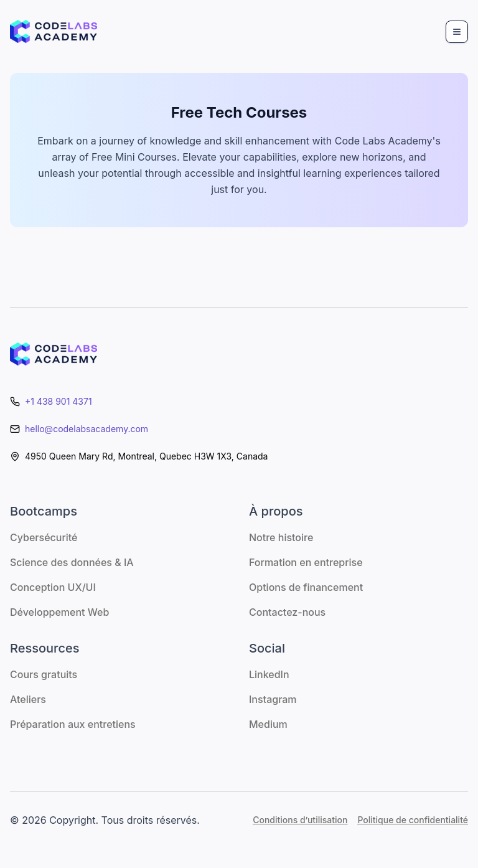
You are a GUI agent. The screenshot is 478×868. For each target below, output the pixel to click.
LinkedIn (269, 674)
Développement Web (59, 612)
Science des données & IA (72, 562)
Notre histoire (281, 537)
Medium (268, 724)
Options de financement (306, 587)
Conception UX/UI (53, 587)
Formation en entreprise (306, 562)
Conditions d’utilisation (300, 820)
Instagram (273, 699)
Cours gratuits (44, 674)
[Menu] (457, 32)
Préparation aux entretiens (73, 724)
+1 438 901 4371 (59, 401)
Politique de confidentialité (413, 820)
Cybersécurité (44, 537)
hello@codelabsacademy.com (87, 429)
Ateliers (28, 699)
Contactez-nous (287, 612)
